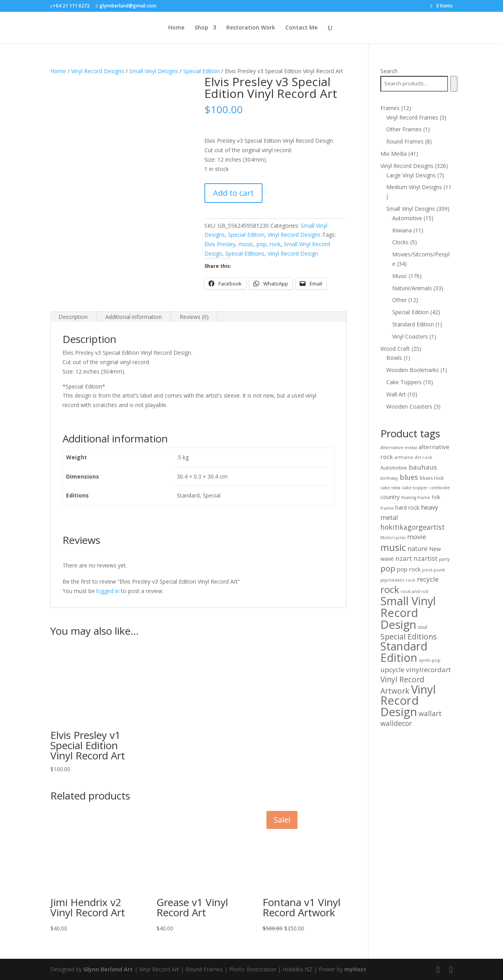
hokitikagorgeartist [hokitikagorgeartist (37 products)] (413, 527)
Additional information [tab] (134, 317)
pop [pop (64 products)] (388, 568)
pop (262, 244)
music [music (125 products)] (393, 547)
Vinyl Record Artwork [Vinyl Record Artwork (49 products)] (402, 685)
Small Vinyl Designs (154, 71)
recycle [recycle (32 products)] (428, 579)
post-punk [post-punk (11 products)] (433, 570)
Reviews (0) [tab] (194, 317)
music (246, 244)
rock (275, 244)
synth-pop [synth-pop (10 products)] (430, 660)
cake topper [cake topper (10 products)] (415, 487)
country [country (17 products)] (390, 497)
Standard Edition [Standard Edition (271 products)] (404, 652)
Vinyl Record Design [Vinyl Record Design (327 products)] (408, 701)
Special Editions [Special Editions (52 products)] (409, 636)
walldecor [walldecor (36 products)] (396, 723)
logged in (108, 591)
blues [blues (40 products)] (409, 477)
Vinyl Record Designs (98, 71)
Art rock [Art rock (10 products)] (424, 457)
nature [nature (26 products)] (418, 549)
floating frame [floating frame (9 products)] (416, 497)
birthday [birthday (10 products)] (389, 478)
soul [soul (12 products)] (422, 627)
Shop (201, 28)
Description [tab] (73, 317)
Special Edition (201, 71)
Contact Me (301, 28)
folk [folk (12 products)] (436, 497)
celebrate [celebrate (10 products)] (440, 487)
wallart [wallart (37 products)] (430, 713)
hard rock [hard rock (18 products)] (407, 507)
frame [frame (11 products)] (387, 508)
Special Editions (245, 253)
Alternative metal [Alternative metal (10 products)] (399, 447)
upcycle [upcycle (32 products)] (392, 670)
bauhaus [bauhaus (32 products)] (423, 467)
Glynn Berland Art (108, 969)
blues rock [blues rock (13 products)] (432, 478)
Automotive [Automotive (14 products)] (394, 468)
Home (176, 28)
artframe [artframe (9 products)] (404, 457)
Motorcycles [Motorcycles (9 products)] (393, 538)
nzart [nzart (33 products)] (404, 558)
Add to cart (233, 193)
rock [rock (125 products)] (390, 589)
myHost (355, 969)
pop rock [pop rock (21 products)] (409, 569)
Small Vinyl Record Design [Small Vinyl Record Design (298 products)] (408, 612)
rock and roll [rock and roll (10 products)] (415, 591)
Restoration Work (251, 28)
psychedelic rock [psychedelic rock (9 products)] (398, 580)
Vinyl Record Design (293, 253)
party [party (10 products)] (444, 559)
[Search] (454, 84)
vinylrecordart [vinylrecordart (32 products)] (428, 670)
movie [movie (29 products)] (417, 537)
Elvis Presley (220, 244)
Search (389, 71)
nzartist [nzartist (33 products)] (425, 558)
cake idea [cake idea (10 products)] (390, 487)
